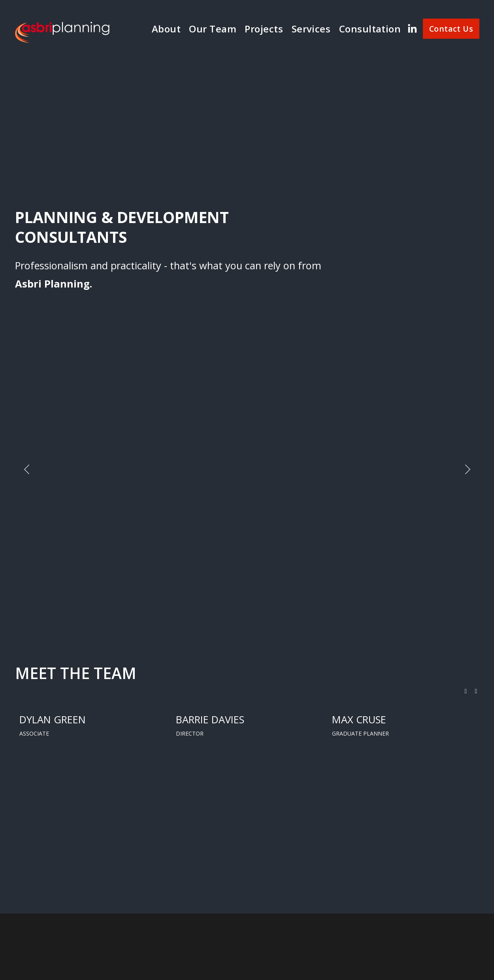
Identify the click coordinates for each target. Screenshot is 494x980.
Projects (264, 29)
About (166, 29)
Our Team (213, 29)
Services (311, 29)
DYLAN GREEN (53, 719)
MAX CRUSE (359, 719)
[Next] (468, 469)
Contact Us (451, 29)
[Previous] (27, 469)
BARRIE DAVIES (210, 719)
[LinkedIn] (412, 29)
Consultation (370, 29)
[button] (466, 691)
